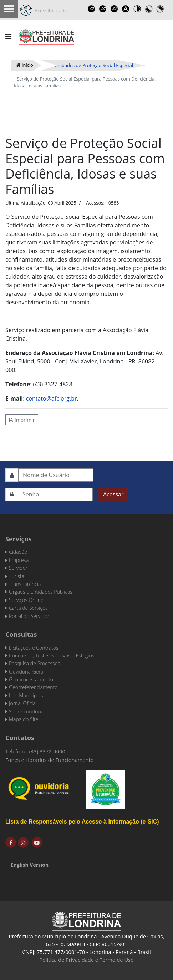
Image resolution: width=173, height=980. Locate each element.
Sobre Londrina (26, 711)
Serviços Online (26, 600)
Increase (92, 9)
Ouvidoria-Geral (27, 672)
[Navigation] (8, 36)
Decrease (103, 9)
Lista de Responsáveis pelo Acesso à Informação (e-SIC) (82, 822)
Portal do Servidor (29, 616)
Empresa (19, 560)
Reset (115, 9)
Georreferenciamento (33, 687)
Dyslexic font (126, 9)
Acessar (113, 494)
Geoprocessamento (31, 679)
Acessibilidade (50, 11)
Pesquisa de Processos (34, 663)
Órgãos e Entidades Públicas (41, 592)
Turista (17, 576)
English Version (30, 865)
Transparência (25, 584)
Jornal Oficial (23, 703)
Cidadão (18, 552)
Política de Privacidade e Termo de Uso (86, 960)
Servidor (18, 568)
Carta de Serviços (28, 608)
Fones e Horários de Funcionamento (50, 760)
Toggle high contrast (137, 9)
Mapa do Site (24, 719)
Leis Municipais (26, 695)
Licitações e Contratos (34, 648)
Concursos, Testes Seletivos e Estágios (52, 656)
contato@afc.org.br (52, 398)
